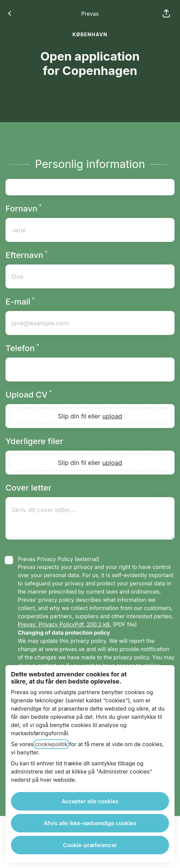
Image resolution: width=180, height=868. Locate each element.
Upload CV (44, 395)
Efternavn (41, 255)
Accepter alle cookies (90, 801)
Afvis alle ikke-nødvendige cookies (90, 823)
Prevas (90, 14)
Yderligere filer (34, 441)
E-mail (35, 302)
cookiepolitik (51, 744)
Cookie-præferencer (90, 845)
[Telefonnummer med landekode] (90, 370)
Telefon (37, 348)
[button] (166, 14)
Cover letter (28, 488)
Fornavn (38, 209)
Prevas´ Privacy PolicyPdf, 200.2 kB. (65, 624)
